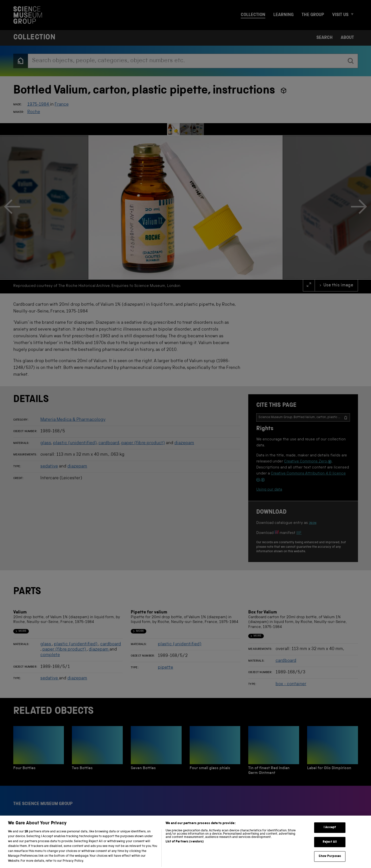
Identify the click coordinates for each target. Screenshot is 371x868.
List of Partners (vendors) (185, 849)
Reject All (330, 849)
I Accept (330, 835)
